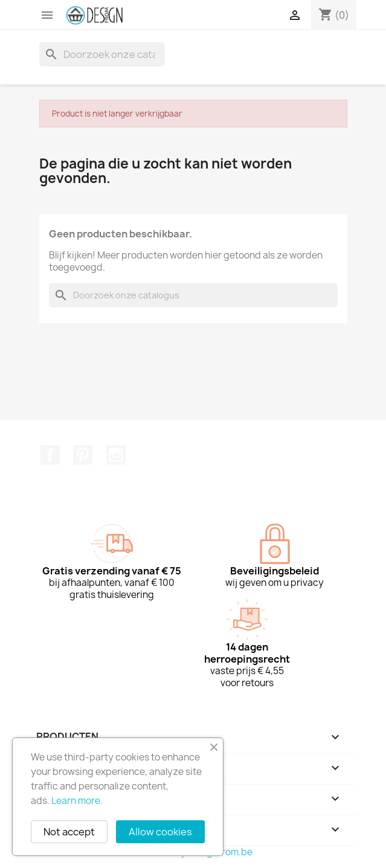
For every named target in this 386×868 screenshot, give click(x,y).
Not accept (69, 832)
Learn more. (77, 801)
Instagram (116, 455)
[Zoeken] (102, 54)
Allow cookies (160, 832)
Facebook (50, 455)
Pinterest (83, 455)
